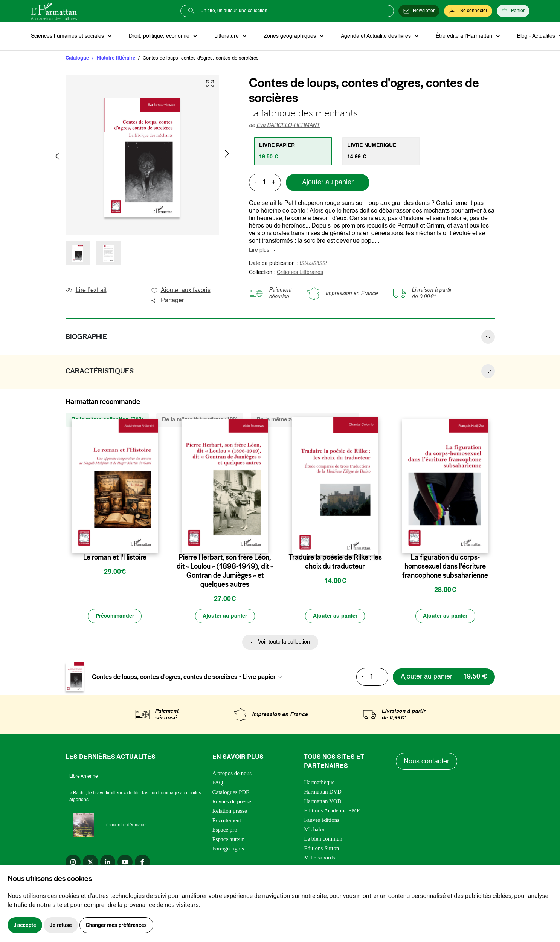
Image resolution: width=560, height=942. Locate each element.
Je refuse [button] (61, 925)
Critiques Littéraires (300, 272)
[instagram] (73, 862)
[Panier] (513, 11)
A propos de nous (232, 774)
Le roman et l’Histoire (115, 557)
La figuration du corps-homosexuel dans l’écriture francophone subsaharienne (445, 566)
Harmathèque (319, 783)
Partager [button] (167, 301)
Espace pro (225, 830)
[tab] (293, 151)
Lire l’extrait (86, 291)
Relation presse (230, 811)
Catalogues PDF (231, 792)
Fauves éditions (322, 820)
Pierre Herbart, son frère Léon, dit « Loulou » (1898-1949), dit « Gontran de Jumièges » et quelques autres (225, 571)
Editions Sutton (321, 849)
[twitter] (90, 862)
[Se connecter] (468, 11)
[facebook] (142, 862)
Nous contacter (426, 762)
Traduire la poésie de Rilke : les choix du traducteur (335, 562)
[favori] (153, 542)
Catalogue (77, 58)
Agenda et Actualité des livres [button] (375, 36)
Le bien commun (323, 839)
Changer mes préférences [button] (116, 925)
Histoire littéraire (116, 58)
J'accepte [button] (25, 925)
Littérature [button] (227, 36)
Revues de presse (232, 802)
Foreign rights (228, 849)
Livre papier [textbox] (259, 677)
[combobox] (265, 677)
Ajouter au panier (328, 183)
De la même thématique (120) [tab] (200, 420)
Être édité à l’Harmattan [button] (463, 36)
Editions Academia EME (332, 811)
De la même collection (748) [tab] (107, 420)
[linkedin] (108, 862)
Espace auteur (228, 840)
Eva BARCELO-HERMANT (288, 125)
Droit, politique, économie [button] (159, 36)
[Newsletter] (419, 11)
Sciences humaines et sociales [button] (68, 36)
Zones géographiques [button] (289, 36)
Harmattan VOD (323, 801)
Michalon (315, 830)
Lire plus (259, 250)
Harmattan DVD (323, 792)
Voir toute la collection (284, 642)
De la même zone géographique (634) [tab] (305, 420)
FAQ (218, 783)
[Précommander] (115, 616)
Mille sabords (319, 858)
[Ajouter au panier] (225, 616)
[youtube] (125, 862)
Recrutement (227, 821)
